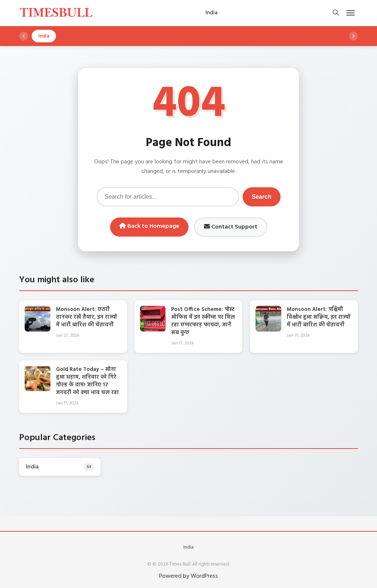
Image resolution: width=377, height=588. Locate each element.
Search (262, 197)
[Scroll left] (24, 36)
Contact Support (231, 227)
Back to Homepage (149, 226)
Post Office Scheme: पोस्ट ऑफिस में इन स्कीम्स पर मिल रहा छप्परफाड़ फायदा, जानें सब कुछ (203, 321)
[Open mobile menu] (350, 13)
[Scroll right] (353, 36)
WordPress (204, 576)
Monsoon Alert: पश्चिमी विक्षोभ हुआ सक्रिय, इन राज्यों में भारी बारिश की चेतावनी (319, 317)
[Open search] (336, 13)
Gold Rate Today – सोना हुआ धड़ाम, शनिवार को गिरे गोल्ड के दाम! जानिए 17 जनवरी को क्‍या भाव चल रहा (87, 381)
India (188, 547)
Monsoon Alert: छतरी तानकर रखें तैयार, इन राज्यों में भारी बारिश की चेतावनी (87, 317)
